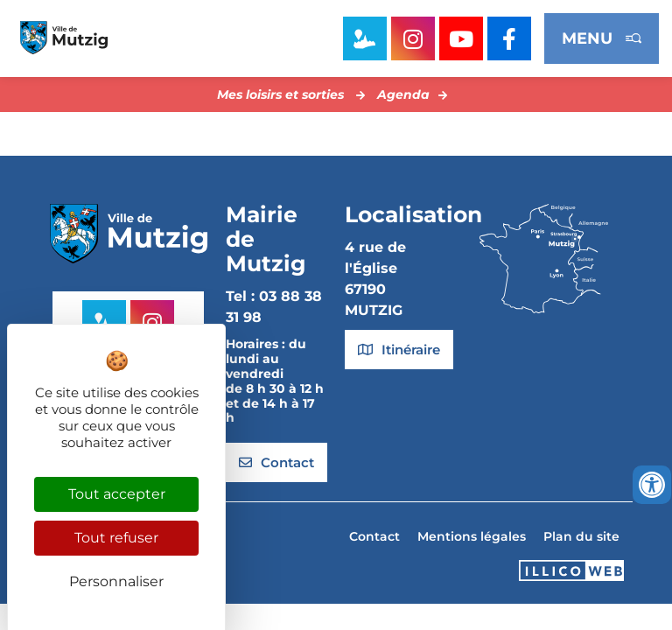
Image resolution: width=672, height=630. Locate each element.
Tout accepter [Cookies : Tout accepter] (117, 494)
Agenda (403, 94)
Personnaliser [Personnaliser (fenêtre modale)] (116, 581)
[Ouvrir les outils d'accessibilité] (652, 485)
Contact (374, 536)
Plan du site (581, 536)
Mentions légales (472, 536)
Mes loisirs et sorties (280, 94)
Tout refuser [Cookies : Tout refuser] (116, 538)
